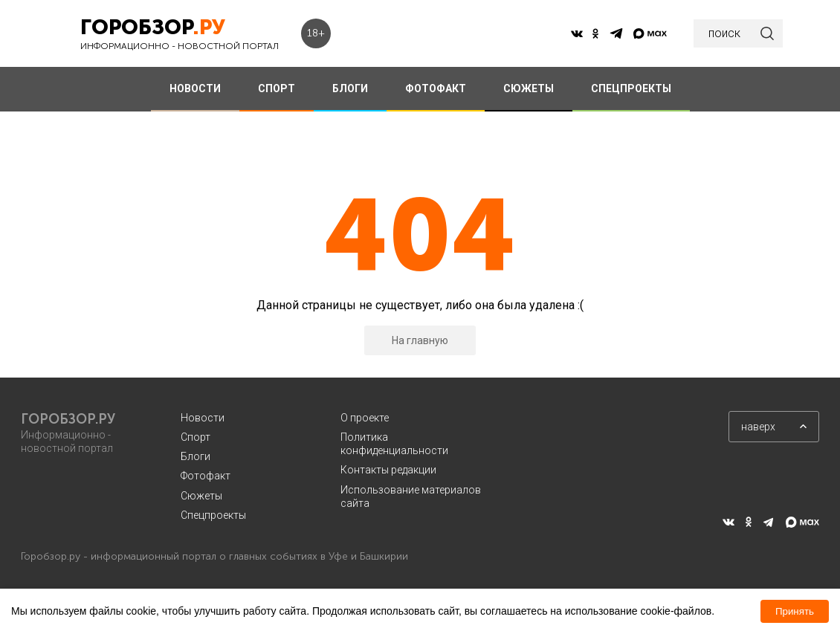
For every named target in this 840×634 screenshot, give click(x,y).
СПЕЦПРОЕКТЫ (631, 88)
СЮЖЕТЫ (529, 88)
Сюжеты (201, 496)
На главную (420, 340)
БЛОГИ (350, 88)
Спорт (196, 437)
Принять (795, 611)
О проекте (365, 418)
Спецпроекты (213, 515)
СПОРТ (277, 88)
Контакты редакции (388, 470)
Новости (203, 418)
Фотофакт (206, 476)
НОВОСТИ (195, 88)
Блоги (196, 456)
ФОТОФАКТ (436, 88)
